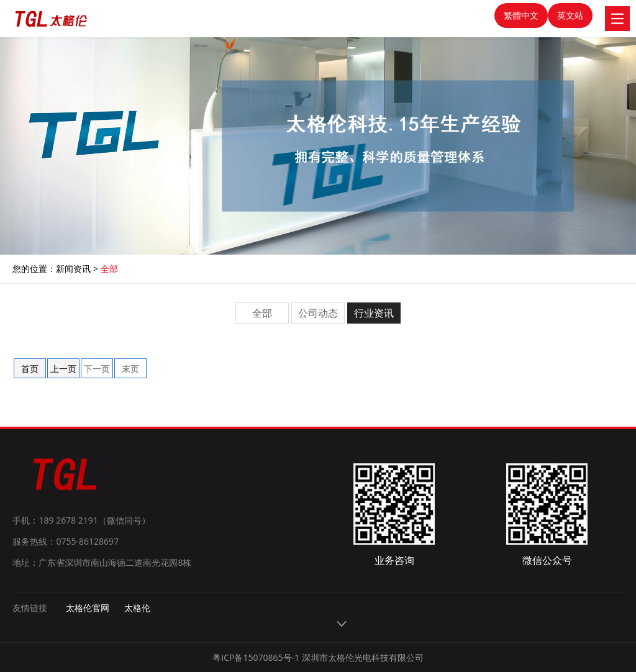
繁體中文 (521, 15)
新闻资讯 (73, 269)
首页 (30, 369)
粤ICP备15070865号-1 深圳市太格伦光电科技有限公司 (318, 657)
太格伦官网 (88, 608)
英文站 (570, 15)
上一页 (63, 369)
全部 (109, 269)
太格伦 (137, 608)
